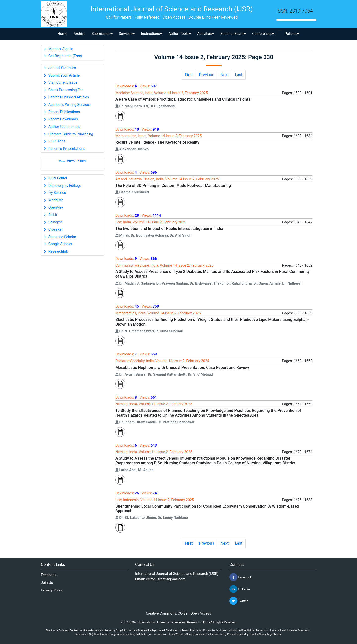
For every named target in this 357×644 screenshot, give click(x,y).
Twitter (238, 601)
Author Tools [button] (179, 34)
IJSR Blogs (57, 141)
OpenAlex (56, 207)
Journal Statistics (62, 68)
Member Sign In (61, 49)
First (189, 75)
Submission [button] (102, 34)
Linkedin (240, 589)
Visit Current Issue (63, 83)
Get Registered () (65, 56)
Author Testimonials (64, 127)
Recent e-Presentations (67, 149)
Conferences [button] (263, 34)
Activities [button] (206, 34)
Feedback (49, 575)
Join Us (47, 583)
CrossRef (56, 229)
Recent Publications (64, 112)
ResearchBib (58, 252)
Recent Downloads (63, 119)
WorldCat (56, 200)
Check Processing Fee (66, 90)
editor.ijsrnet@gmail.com (166, 579)
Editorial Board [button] (233, 34)
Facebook (241, 577)
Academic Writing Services (70, 105)
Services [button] (127, 34)
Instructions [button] (152, 34)
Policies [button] (292, 34)
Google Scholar (60, 244)
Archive (80, 34)
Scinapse (56, 222)
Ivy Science (57, 193)
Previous (207, 75)
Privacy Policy (52, 590)
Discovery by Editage (65, 186)
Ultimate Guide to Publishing (71, 134)
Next (224, 75)
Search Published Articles (69, 97)
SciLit (53, 215)
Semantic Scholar (62, 237)
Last (239, 75)
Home (63, 34)
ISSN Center (58, 178)
